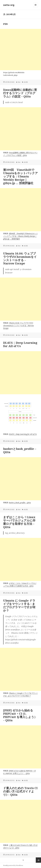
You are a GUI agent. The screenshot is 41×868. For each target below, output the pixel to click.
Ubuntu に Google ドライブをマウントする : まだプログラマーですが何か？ (19, 605)
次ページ (38, 860)
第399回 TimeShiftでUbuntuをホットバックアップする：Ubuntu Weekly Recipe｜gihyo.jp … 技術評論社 (20, 176)
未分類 (26, 82)
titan (19, 82)
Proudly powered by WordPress (13, 865)
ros (5, 24)
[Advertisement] (20, 50)
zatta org (9, 5)
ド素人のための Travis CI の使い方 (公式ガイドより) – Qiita (20, 791)
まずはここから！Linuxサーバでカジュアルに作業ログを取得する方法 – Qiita (19, 522)
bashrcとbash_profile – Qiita (20, 450)
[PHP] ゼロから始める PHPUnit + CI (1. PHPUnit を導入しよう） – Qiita (20, 715)
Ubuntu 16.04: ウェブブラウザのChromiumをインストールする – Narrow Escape (20, 258)
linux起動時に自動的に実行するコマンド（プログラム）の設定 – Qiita (20, 93)
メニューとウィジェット (36, 7)
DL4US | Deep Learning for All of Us (20, 344)
